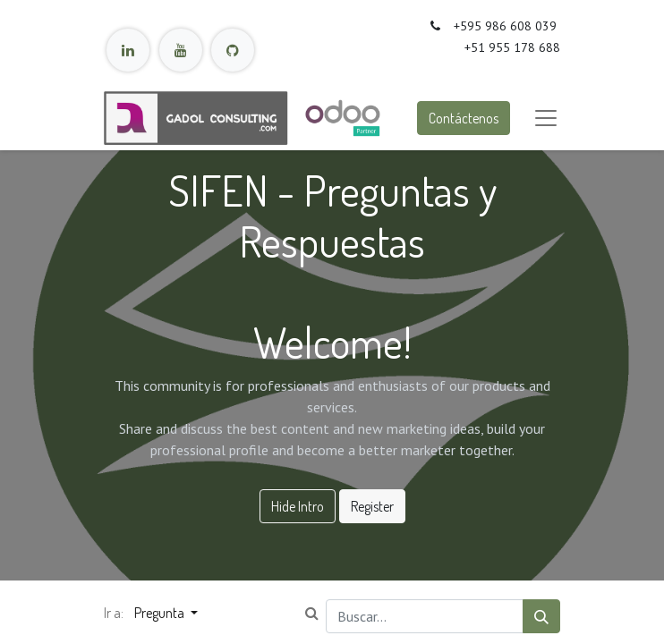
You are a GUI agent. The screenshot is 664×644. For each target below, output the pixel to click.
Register (372, 506)
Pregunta (161, 613)
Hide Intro (298, 506)
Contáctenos (464, 118)
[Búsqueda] (541, 616)
